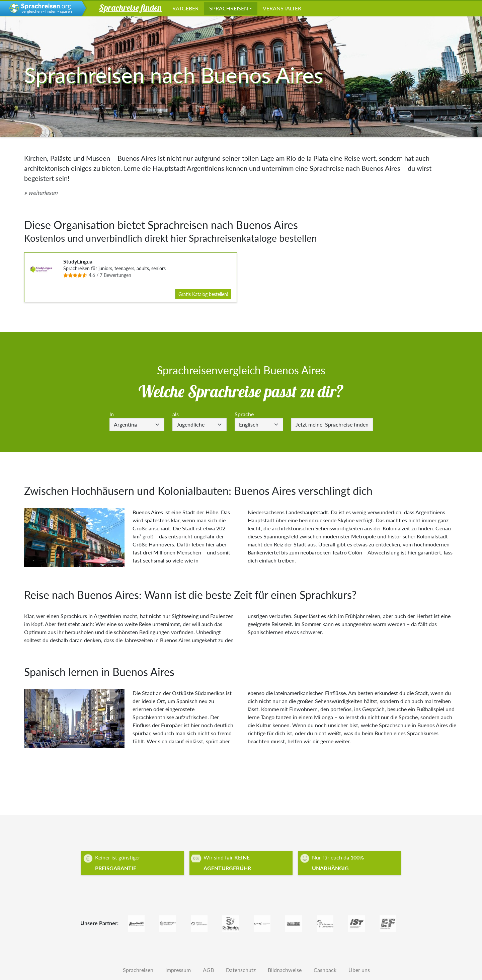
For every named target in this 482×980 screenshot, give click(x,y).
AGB (208, 970)
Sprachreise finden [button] (130, 7)
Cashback (325, 970)
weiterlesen (43, 193)
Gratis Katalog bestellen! (203, 294)
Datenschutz (241, 970)
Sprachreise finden (332, 424)
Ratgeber (185, 8)
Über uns (359, 970)
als (176, 414)
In (112, 414)
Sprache (244, 414)
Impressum (178, 970)
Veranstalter (282, 8)
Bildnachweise (285, 970)
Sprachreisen (229, 8)
